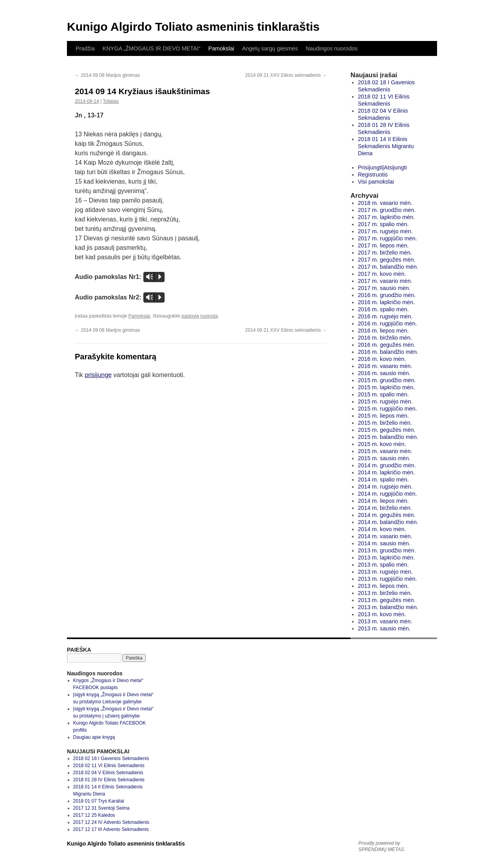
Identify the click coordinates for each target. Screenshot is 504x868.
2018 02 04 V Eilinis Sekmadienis (108, 773)
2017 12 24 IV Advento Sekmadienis (111, 822)
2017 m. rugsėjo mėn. (385, 231)
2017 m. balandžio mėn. (388, 267)
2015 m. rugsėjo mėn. (385, 401)
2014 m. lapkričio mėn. (386, 472)
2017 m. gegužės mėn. (387, 260)
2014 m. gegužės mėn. (387, 515)
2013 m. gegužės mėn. (387, 600)
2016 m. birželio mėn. (385, 338)
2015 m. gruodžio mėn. (387, 380)
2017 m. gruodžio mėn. (387, 210)
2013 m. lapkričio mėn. (386, 558)
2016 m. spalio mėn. (384, 309)
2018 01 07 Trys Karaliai (99, 801)
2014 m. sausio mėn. (384, 543)
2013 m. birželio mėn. (385, 593)
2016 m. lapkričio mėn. (386, 302)
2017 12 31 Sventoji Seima (101, 808)
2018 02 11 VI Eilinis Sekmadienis (109, 766)
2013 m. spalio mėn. (384, 565)
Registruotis (373, 175)
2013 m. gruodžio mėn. (387, 550)
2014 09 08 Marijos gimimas (107, 75)
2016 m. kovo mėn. (382, 359)
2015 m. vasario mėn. (385, 451)
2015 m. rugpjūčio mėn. (387, 409)
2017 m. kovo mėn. (382, 274)
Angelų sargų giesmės (270, 48)
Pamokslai (221, 48)
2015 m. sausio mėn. (384, 458)
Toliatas (111, 101)
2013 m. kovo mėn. (382, 614)
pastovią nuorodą (200, 316)
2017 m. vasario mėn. (385, 281)
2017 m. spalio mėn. (384, 224)
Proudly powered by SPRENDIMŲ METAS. (382, 846)
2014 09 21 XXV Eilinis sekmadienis (286, 75)
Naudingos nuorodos (332, 48)
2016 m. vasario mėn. (385, 366)
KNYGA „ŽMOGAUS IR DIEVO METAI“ (151, 48)
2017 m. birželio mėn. (385, 253)
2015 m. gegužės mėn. (387, 430)
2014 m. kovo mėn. (382, 529)
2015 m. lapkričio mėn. (386, 387)
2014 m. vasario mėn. (385, 536)
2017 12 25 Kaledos (94, 815)
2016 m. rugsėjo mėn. (385, 316)
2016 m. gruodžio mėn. (387, 295)
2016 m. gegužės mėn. (387, 345)
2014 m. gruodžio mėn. (387, 465)
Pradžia (85, 48)
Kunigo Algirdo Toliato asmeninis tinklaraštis (193, 27)
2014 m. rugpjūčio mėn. (387, 494)
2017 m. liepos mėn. (384, 245)
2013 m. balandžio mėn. (388, 607)
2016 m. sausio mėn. (384, 373)
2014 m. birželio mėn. (385, 508)
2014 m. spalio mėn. (384, 480)
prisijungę (98, 375)
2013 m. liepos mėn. (384, 586)
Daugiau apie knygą (94, 737)
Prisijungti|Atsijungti (383, 167)
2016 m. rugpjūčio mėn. (387, 323)
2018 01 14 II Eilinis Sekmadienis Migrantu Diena (386, 146)
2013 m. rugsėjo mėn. (385, 572)
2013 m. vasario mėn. (385, 621)
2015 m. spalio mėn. (384, 394)
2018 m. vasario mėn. (385, 203)
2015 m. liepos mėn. (384, 416)
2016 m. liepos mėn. (384, 331)
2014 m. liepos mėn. (384, 501)
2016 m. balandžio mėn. (388, 352)
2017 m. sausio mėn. (384, 288)
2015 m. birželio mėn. (385, 423)
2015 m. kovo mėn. (382, 444)
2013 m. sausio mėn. (384, 628)
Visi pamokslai (376, 182)
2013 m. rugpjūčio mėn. (387, 579)
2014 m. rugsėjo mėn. (385, 487)
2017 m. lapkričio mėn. (386, 217)
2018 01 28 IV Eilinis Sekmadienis (109, 780)
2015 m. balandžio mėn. (388, 437)
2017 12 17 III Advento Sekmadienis (111, 829)
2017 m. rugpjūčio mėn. (387, 238)
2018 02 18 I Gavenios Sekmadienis (111, 758)
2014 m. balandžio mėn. (388, 522)
